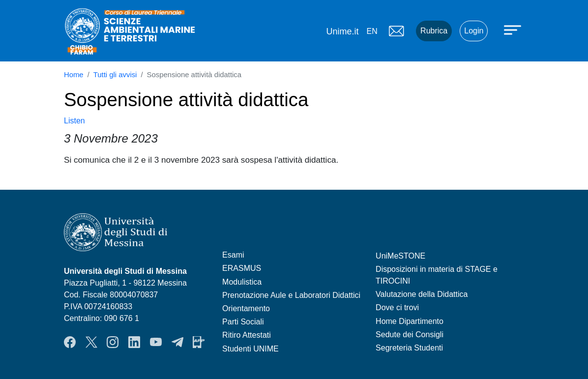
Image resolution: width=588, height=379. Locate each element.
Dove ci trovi (397, 307)
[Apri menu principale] (514, 29)
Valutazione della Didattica (422, 294)
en (372, 31)
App (199, 342)
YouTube (156, 342)
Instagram (113, 342)
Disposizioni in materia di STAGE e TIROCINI (437, 275)
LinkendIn (134, 342)
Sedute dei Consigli (410, 335)
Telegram (177, 342)
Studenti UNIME (250, 349)
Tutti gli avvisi (115, 75)
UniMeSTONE (400, 256)
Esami (233, 255)
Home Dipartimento (410, 321)
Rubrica (434, 31)
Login (474, 31)
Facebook (70, 342)
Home (74, 75)
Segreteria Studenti (409, 348)
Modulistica (242, 282)
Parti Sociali (243, 322)
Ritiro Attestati (247, 335)
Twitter (91, 342)
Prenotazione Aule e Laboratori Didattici (291, 295)
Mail (396, 31)
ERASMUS (242, 268)
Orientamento (246, 308)
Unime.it (342, 31)
